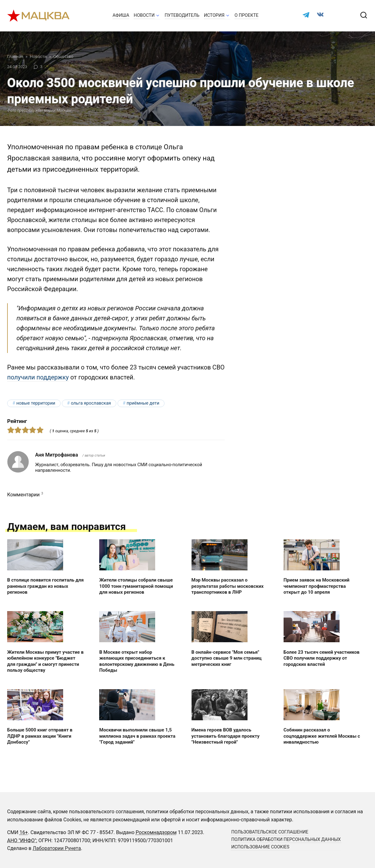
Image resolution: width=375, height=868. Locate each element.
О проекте (246, 15)
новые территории (36, 403)
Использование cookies (260, 847)
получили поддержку (38, 377)
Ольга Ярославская (91, 403)
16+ (24, 832)
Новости (144, 15)
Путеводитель (182, 15)
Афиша (121, 15)
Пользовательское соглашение (270, 832)
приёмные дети (143, 403)
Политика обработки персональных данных (286, 840)
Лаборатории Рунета (57, 848)
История (214, 15)
